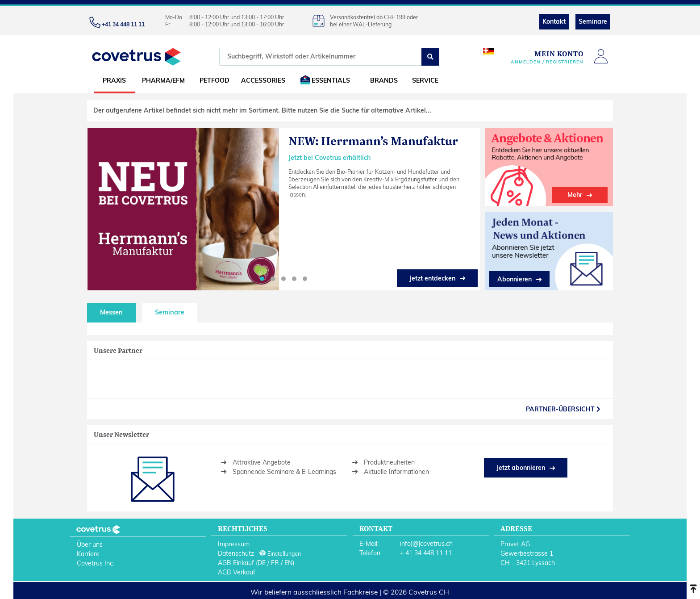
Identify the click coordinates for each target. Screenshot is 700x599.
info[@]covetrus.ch (426, 544)
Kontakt (554, 21)
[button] (262, 279)
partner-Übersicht (563, 409)
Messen (111, 312)
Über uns (90, 545)
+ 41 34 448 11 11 (426, 553)
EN (288, 563)
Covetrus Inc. (96, 563)
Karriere (88, 554)
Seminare (593, 21)
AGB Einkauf (236, 563)
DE (262, 563)
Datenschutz (236, 553)
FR (275, 563)
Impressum (234, 544)
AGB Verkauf (237, 572)
